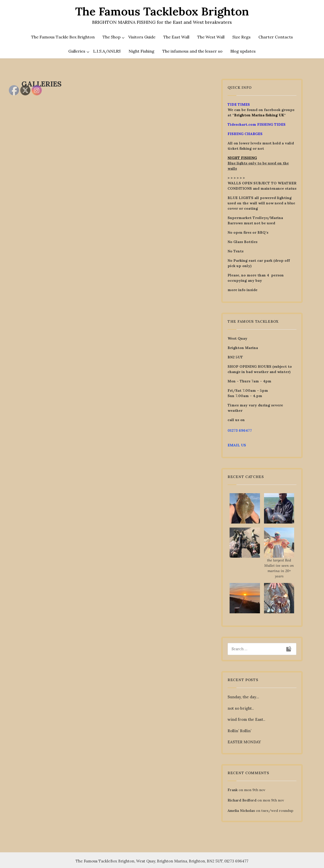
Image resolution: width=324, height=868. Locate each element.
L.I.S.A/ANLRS (107, 51)
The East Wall (176, 37)
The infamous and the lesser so (192, 51)
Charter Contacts (276, 37)
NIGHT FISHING (242, 158)
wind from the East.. (246, 719)
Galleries (77, 51)
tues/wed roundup (277, 811)
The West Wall (211, 37)
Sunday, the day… (243, 697)
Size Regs (241, 37)
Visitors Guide (142, 37)
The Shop (112, 37)
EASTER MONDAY (244, 742)
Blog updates (243, 51)
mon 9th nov (255, 790)
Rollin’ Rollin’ (239, 731)
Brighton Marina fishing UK (259, 115)
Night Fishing (141, 51)
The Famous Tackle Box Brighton (63, 37)
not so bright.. (241, 708)
